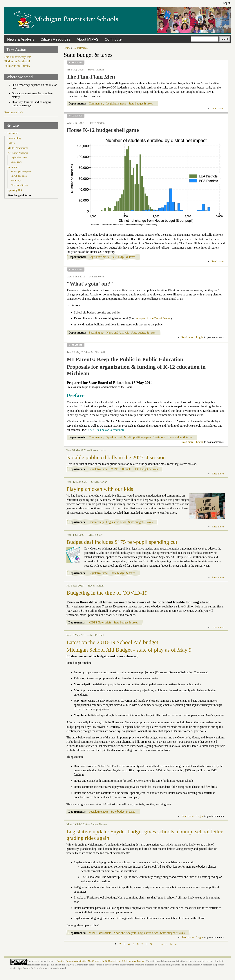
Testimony (159, 437)
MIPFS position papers (138, 437)
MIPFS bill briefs (121, 469)
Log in (227, 3)
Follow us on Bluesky (17, 66)
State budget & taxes (141, 103)
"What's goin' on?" (90, 284)
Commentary (97, 103)
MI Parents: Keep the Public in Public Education (125, 359)
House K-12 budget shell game (103, 130)
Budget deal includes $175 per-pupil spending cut (122, 542)
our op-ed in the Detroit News (152, 318)
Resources (13, 167)
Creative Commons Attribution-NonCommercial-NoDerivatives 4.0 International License (101, 961)
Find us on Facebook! (17, 61)
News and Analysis (118, 333)
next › (164, 944)
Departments (80, 48)
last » (173, 944)
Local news (16, 162)
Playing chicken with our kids (100, 489)
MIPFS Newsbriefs (100, 622)
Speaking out (97, 333)
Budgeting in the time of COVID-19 (107, 593)
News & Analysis (21, 39)
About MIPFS (87, 39)
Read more (217, 108)
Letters (11, 143)
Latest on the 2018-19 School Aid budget (112, 642)
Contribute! (114, 39)
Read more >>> (14, 112)
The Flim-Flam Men (91, 77)
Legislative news (116, 103)
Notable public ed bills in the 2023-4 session (116, 457)
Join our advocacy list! (18, 57)
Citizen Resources (55, 39)
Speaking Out (15, 190)
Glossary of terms (19, 185)
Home (67, 48)
